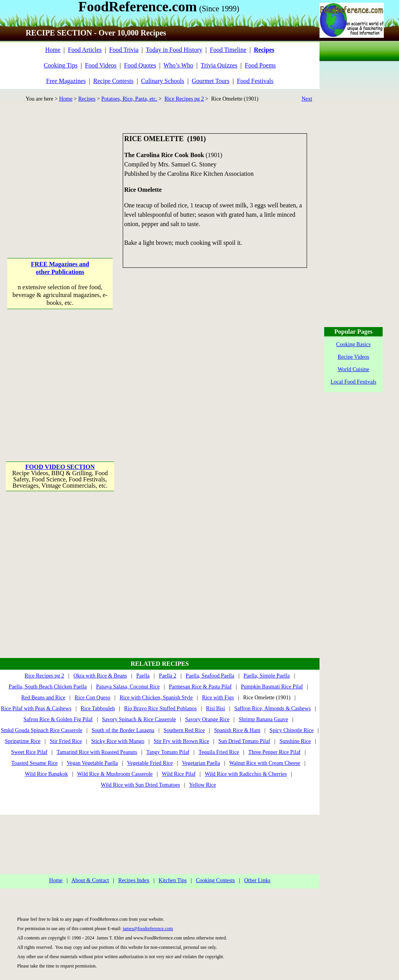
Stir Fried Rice (66, 741)
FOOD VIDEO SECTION (60, 467)
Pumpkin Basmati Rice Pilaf (272, 687)
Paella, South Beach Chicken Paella (48, 687)
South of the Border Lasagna (123, 730)
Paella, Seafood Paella (210, 676)
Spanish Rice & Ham (237, 730)
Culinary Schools (163, 81)
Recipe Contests (113, 81)
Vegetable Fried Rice (150, 763)
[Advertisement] (61, 182)
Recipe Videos (354, 357)
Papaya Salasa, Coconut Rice (128, 687)
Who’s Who (178, 65)
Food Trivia (124, 50)
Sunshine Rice (295, 741)
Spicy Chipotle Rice (292, 730)
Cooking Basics (353, 344)
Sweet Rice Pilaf (29, 752)
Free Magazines (66, 81)
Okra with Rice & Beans (100, 676)
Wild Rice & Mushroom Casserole (115, 774)
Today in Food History (174, 50)
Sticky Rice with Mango (118, 741)
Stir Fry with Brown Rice (181, 741)
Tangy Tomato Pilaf (168, 752)
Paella (143, 676)
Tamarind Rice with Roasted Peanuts (97, 752)
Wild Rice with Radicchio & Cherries (246, 774)
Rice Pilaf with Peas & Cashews (36, 708)
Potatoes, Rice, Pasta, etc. (129, 99)
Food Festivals (255, 81)
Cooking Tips (61, 65)
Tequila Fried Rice (219, 752)
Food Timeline (228, 50)
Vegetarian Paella (201, 763)
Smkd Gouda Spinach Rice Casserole (41, 730)
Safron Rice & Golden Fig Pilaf (58, 719)
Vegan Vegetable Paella (92, 763)
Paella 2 (168, 676)
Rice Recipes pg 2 (184, 99)
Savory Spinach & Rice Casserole (139, 719)
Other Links (257, 880)
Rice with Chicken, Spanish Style (156, 698)
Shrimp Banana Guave (264, 719)
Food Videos (101, 65)
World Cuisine (354, 369)
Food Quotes (140, 65)
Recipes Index (134, 880)
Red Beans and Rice (43, 698)
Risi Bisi (216, 708)
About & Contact (90, 880)
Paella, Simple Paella (267, 676)
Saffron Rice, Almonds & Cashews (272, 708)
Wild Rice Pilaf (179, 774)
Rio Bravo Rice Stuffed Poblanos (161, 708)
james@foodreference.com (148, 929)
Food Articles (85, 50)
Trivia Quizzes (219, 65)
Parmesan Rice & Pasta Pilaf (200, 687)
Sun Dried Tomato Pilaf (244, 741)
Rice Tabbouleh (98, 708)
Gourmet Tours (211, 81)
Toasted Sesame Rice (34, 763)
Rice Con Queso (92, 698)
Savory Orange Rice (207, 719)
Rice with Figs (218, 698)
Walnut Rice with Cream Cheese (265, 763)
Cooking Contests (215, 880)
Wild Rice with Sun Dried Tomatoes (140, 785)
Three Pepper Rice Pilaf (274, 752)
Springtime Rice (23, 741)
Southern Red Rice (184, 730)
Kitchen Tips (173, 880)
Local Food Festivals (353, 382)
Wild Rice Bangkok (47, 774)
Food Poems (260, 65)
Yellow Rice (202, 785)
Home (53, 50)
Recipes (87, 99)
